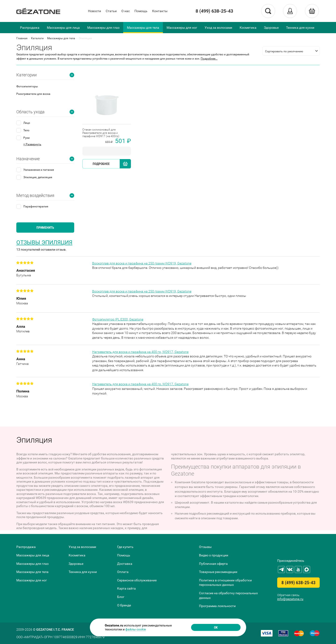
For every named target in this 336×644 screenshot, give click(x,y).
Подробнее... (209, 59)
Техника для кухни (300, 28)
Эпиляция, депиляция (38, 177)
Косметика (248, 28)
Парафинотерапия (36, 206)
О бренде (124, 605)
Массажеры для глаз (103, 28)
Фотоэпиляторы (27, 86)
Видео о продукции (214, 555)
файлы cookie (136, 629)
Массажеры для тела (143, 28)
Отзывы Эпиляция (44, 242)
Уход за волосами (218, 28)
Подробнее (101, 164)
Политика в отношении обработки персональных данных (225, 583)
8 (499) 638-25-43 (214, 11)
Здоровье (271, 28)
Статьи (111, 11)
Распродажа (30, 28)
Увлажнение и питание (39, 170)
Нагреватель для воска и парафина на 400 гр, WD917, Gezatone (140, 352)
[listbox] (291, 51)
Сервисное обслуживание (137, 580)
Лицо (27, 123)
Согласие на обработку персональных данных (228, 595)
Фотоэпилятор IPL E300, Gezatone (118, 319)
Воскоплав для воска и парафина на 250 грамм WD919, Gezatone (142, 263)
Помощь (141, 11)
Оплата (123, 572)
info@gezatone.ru (290, 599)
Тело (26, 130)
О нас (126, 11)
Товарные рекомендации (218, 572)
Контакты (160, 11)
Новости (94, 11)
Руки (26, 138)
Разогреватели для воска (33, 94)
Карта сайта (126, 588)
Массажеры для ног (182, 28)
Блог (121, 597)
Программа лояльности (217, 606)
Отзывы (205, 547)
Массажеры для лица (63, 28)
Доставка (125, 564)
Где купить (125, 547)
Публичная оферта (213, 564)
